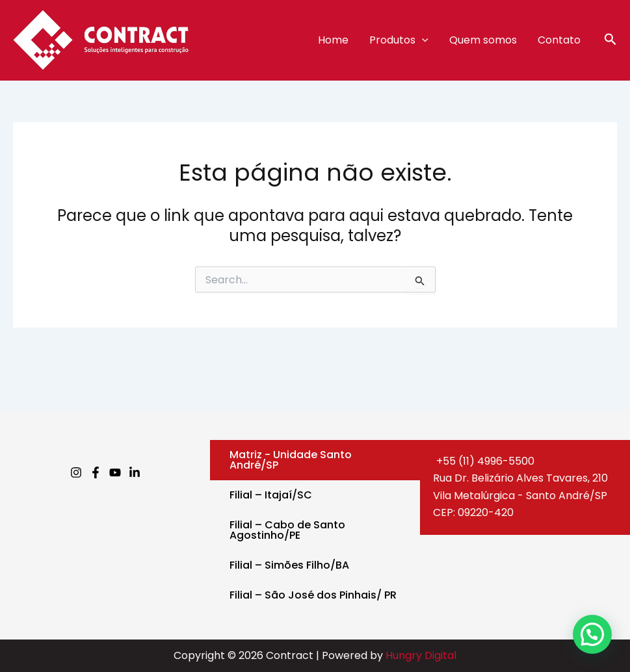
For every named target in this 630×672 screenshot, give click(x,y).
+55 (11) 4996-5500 (484, 461)
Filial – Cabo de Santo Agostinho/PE (287, 530)
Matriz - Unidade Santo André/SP (291, 460)
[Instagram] (76, 472)
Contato (559, 40)
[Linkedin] (135, 472)
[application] (422, 40)
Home (333, 40)
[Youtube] (115, 472)
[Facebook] (96, 472)
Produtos (399, 40)
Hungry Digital (421, 655)
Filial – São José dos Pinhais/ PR (313, 595)
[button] (610, 41)
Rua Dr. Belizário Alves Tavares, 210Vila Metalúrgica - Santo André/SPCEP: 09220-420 (520, 495)
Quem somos (483, 40)
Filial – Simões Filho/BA (289, 565)
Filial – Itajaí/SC (271, 495)
